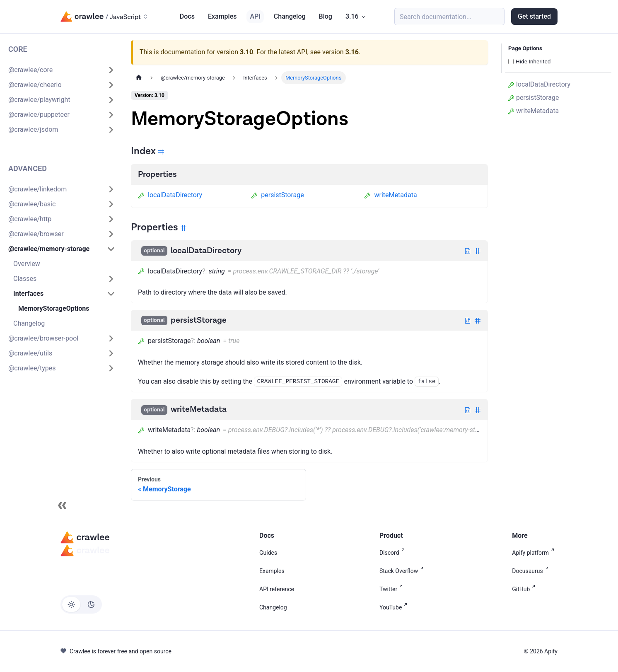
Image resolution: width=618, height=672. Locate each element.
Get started (534, 16)
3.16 (352, 52)
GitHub (525, 589)
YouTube (395, 607)
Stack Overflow (403, 571)
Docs (187, 16)
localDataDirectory (170, 195)
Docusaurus (532, 571)
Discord (394, 553)
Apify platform (535, 553)
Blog (326, 16)
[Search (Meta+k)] (449, 17)
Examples (222, 16)
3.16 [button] (352, 16)
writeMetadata (390, 195)
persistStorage (278, 195)
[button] (62, 70)
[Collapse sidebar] (62, 505)
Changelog (290, 16)
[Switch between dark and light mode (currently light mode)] (81, 604)
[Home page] (139, 78)
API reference (277, 589)
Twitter (393, 589)
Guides (268, 553)
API (255, 16)
